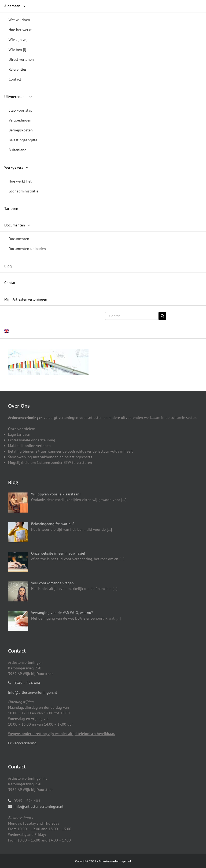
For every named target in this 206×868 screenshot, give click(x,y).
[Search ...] (132, 316)
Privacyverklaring (22, 743)
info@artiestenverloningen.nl (32, 692)
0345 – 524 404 (27, 683)
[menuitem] (103, 43)
